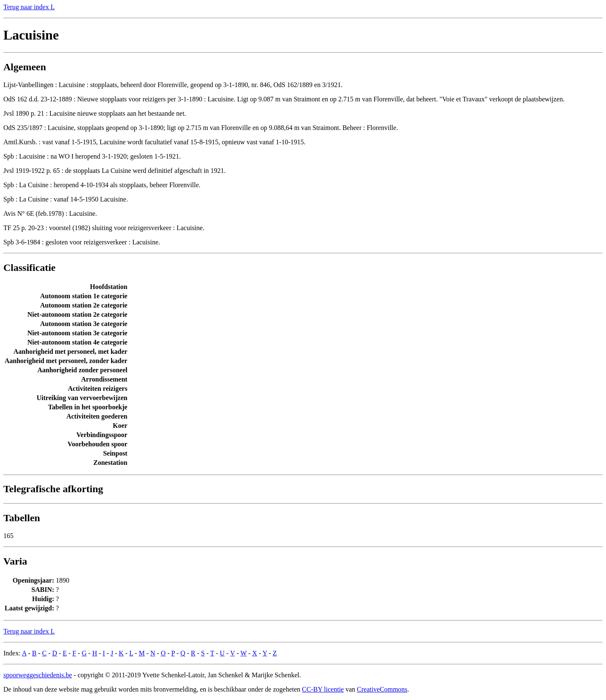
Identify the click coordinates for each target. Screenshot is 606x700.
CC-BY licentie (323, 689)
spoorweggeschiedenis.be (38, 675)
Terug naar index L (29, 7)
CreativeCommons (382, 689)
